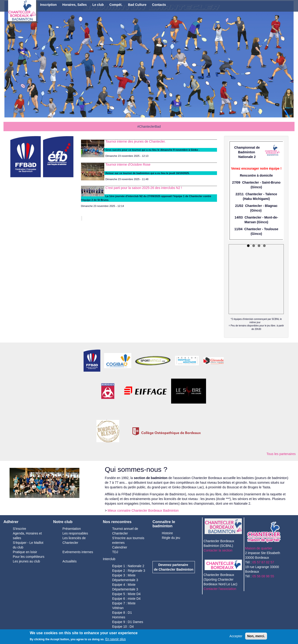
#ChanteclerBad (149, 127)
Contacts (159, 5)
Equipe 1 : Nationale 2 (128, 566)
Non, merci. (256, 636)
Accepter (236, 636)
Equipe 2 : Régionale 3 (129, 571)
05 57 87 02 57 (263, 562)
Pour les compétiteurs (29, 557)
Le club (98, 5)
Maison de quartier (259, 548)
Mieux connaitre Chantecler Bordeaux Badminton (143, 510)
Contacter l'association (220, 589)
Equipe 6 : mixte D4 (126, 599)
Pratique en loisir (25, 552)
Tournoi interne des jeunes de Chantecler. (135, 141)
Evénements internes (78, 552)
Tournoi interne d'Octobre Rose (128, 164)
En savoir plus (115, 639)
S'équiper (20, 543)
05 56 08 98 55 (263, 576)
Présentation (72, 529)
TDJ (115, 552)
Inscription (48, 5)
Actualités (69, 561)
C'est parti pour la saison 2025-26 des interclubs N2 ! (144, 188)
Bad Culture (137, 5)
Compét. (116, 5)
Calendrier (120, 547)
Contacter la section (218, 550)
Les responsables (75, 533)
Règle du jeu (171, 538)
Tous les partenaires (281, 454)
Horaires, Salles (75, 5)
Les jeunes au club (26, 561)
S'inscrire (19, 529)
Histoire (167, 533)
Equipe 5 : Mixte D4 (126, 594)
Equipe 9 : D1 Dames (128, 622)
